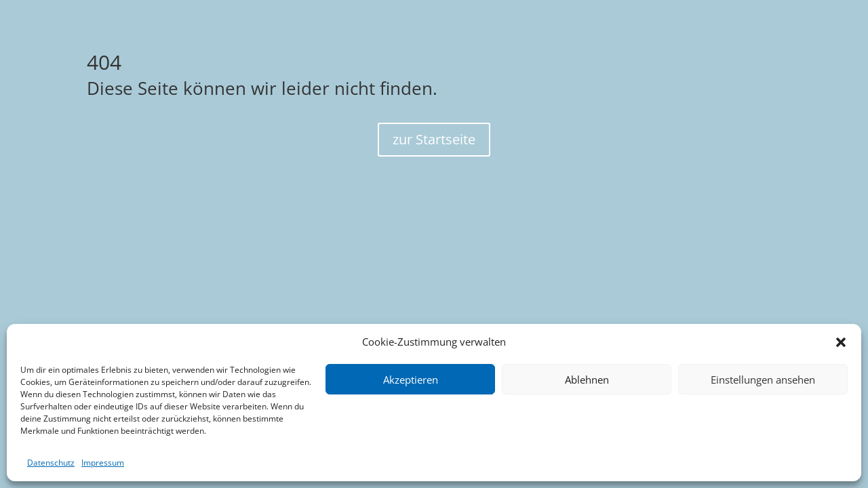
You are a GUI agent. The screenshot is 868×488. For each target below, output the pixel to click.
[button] (841, 342)
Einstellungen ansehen (763, 380)
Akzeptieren (411, 380)
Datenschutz (51, 463)
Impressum (103, 463)
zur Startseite (434, 139)
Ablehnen (587, 380)
